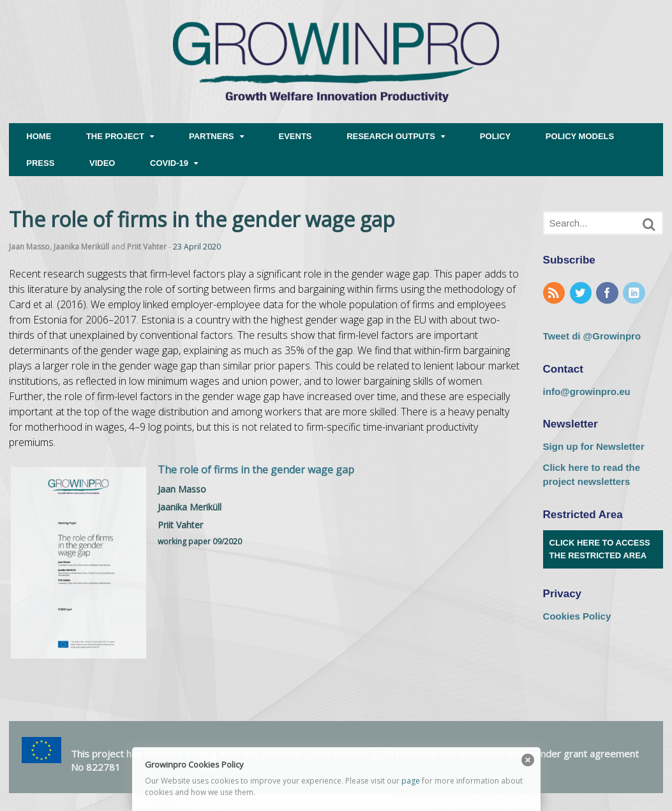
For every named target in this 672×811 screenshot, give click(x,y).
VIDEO (102, 163)
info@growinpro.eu (587, 391)
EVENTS (295, 136)
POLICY (495, 136)
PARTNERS (212, 136)
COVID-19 (169, 163)
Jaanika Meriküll (81, 247)
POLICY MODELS (580, 136)
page (411, 781)
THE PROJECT (115, 136)
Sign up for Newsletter (594, 446)
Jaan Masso (29, 247)
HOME (39, 136)
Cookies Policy (577, 616)
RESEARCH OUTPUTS (391, 136)
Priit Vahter (147, 247)
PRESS (40, 163)
